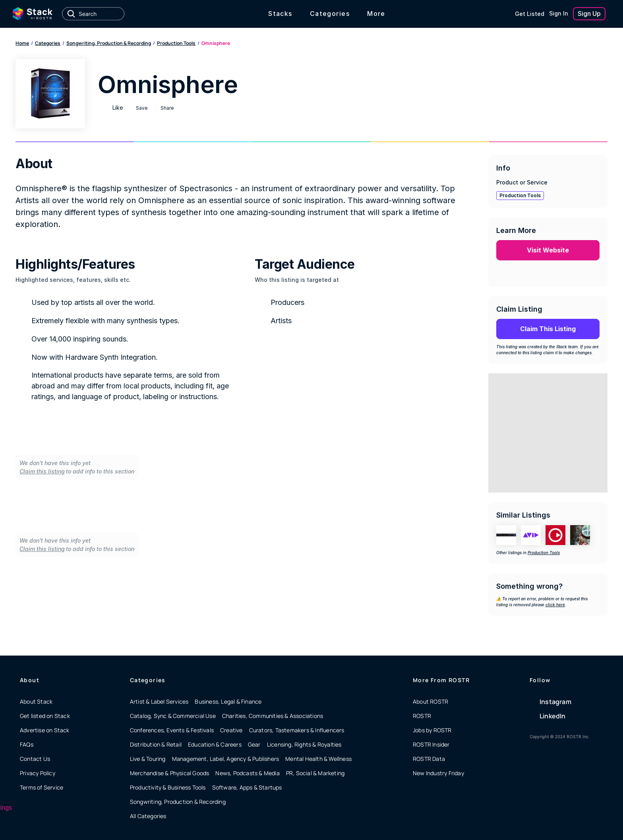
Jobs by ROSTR (432, 730)
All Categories (148, 816)
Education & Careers (215, 744)
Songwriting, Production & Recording (109, 43)
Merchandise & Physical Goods (170, 773)
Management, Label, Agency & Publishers (226, 759)
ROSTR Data (429, 759)
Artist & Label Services (159, 701)
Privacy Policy (38, 773)
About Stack (36, 701)
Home (22, 43)
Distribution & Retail (156, 744)
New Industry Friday (438, 773)
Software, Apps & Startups (247, 787)
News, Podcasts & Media (247, 773)
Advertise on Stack (45, 730)
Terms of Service (42, 787)
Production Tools (176, 43)
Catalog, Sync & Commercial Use (173, 716)
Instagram (555, 702)
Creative (231, 730)
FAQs (27, 744)
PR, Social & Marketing (315, 773)
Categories (48, 43)
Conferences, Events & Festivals (172, 730)
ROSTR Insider (431, 744)
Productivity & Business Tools (168, 787)
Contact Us (35, 759)
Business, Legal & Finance (228, 701)
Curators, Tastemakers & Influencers (297, 730)
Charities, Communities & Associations (273, 716)
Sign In (559, 13)
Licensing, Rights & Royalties (304, 744)
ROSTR (422, 716)
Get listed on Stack (45, 716)
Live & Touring (148, 759)
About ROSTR (430, 701)
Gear (254, 744)
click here (555, 605)
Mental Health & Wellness (318, 759)
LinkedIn (553, 716)
